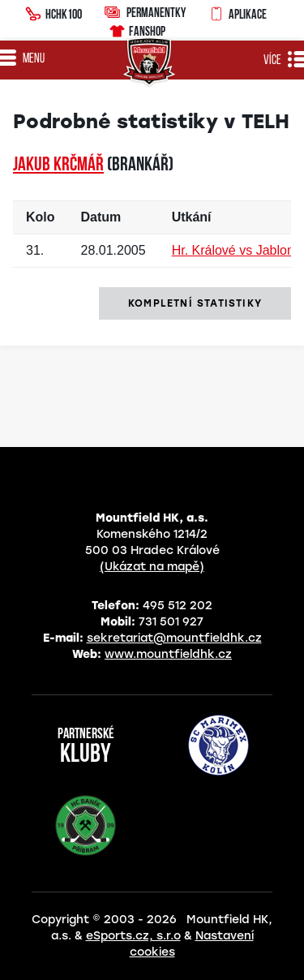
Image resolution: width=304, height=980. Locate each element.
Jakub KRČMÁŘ (58, 165)
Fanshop (137, 29)
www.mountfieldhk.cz (168, 654)
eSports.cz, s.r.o (133, 936)
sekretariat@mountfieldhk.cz (174, 638)
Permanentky (145, 12)
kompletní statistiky (195, 303)
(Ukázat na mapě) (152, 567)
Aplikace (238, 12)
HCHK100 (54, 12)
